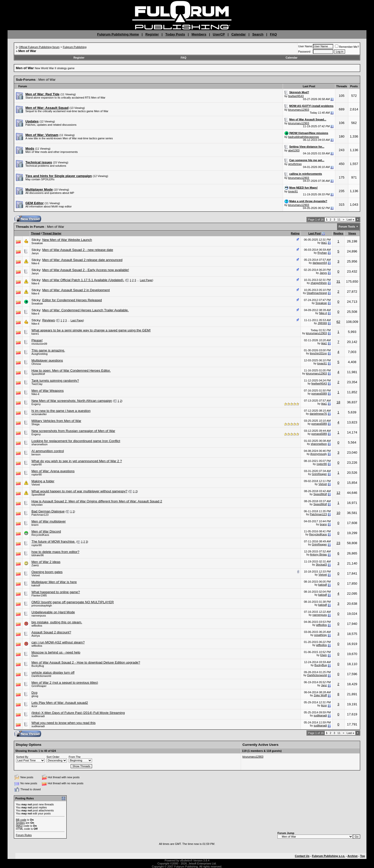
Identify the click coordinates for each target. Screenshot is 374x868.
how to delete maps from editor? (55, 552)
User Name (305, 46)
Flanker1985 (39, 595)
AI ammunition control (48, 451)
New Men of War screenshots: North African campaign (72, 401)
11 (339, 220)
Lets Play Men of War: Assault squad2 (60, 703)
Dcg (34, 693)
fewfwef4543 (296, 96)
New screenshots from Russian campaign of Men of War (73, 431)
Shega (35, 424)
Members (199, 34)
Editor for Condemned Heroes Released (72, 300)
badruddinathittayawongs (304, 137)
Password (304, 52)
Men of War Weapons (48, 391)
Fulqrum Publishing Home (118, 34)
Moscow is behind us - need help (56, 652)
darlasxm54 (320, 263)
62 (338, 322)
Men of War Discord (46, 531)
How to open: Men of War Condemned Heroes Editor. (71, 371)
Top (363, 856)
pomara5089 (319, 394)
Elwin (35, 656)
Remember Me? (347, 47)
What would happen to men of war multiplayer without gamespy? (79, 491)
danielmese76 (318, 414)
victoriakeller (39, 414)
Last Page (146, 280)
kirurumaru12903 (299, 110)
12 (338, 493)
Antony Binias (318, 554)
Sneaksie (37, 243)
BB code (21, 820)
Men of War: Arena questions (53, 471)
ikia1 (324, 243)
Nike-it (35, 263)
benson (36, 454)
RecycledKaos (40, 535)
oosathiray (321, 635)
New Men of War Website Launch (67, 240)
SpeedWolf (38, 374)
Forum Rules (24, 835)
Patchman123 (40, 515)
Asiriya (36, 636)
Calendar (239, 34)
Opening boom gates (47, 572)
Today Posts (175, 34)
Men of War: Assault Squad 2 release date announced (82, 260)
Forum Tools (347, 227)
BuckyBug (38, 666)
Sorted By (22, 757)
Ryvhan (322, 253)
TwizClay (37, 384)
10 (338, 513)
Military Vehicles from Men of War (56, 421)
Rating (295, 233)
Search (258, 34)
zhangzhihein (319, 283)
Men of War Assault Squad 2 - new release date (78, 250)
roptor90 (37, 464)
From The (75, 757)
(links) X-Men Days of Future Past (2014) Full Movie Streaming (78, 713)
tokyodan (37, 505)
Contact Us (302, 856)
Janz (324, 685)
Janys (35, 253)
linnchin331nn (318, 353)
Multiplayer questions (47, 360)
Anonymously (319, 454)
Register (152, 34)
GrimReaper (319, 474)
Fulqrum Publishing (75, 47)
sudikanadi (38, 716)
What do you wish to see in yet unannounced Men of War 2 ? (77, 461)
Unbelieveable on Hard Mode (53, 612)
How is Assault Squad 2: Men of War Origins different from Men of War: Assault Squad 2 (97, 501)
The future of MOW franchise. (53, 541)
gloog (35, 696)
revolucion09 (39, 344)
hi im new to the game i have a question (61, 411)
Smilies (20, 823)
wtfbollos (37, 626)
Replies (338, 233)
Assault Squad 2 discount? (51, 632)
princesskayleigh (42, 605)
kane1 (35, 334)
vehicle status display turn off (53, 672)
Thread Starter (52, 233)
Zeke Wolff (320, 695)
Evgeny (36, 404)
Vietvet (36, 485)
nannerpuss (39, 616)
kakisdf (36, 585)
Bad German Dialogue (48, 511)
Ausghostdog (39, 354)
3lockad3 (321, 565)
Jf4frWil (322, 323)
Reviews (49, 320)
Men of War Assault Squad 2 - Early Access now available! (86, 270)
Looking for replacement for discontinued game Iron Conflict (76, 441)
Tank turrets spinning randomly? (55, 381)
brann (35, 525)
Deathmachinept (317, 293)
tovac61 (293, 191)
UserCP (219, 34)
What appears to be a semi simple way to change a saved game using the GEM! (91, 330)
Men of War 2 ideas (46, 562)
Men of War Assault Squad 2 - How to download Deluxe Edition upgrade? (86, 662)
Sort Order (53, 757)
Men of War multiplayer (49, 521)
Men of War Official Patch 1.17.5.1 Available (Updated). (83, 280)
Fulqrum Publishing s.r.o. (328, 856)
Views (352, 233)
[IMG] (19, 826)
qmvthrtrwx (295, 164)
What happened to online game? (56, 592)
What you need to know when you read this (64, 723)
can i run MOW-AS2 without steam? (58, 642)
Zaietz (35, 565)
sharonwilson (39, 444)
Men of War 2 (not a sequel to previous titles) (65, 683)
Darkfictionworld (41, 676)
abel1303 (294, 150)
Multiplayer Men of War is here (54, 582)
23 (338, 543)
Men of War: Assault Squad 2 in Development (76, 290)
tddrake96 (38, 555)
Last (350, 220)
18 (338, 402)
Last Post (315, 233)
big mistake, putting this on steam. (57, 622)
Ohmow (36, 364)
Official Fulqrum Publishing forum (39, 47)
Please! (37, 340)
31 (338, 281)
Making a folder (43, 481)
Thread (36, 233)
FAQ (273, 34)
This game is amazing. (48, 350)
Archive (353, 856)
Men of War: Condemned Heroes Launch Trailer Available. (86, 310)
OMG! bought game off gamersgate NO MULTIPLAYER (73, 602)
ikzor (34, 706)
